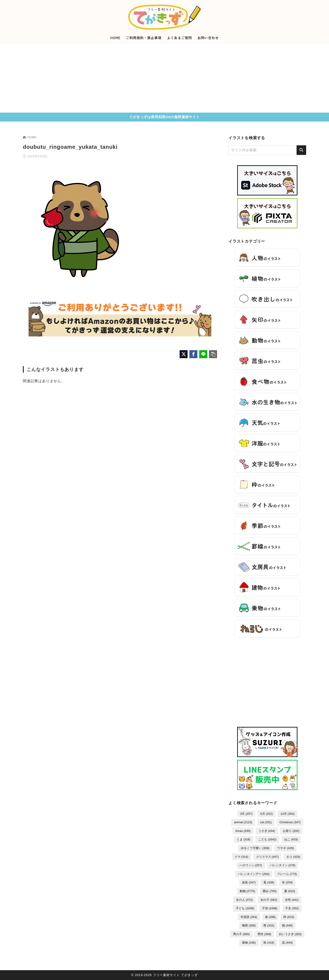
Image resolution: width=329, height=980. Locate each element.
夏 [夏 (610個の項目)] (290, 891)
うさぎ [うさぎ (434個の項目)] (267, 831)
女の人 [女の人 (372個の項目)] (244, 900)
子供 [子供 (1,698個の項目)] (270, 908)
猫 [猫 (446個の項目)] (287, 925)
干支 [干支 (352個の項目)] (292, 908)
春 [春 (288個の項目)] (270, 917)
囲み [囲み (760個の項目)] (270, 891)
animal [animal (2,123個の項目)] (243, 822)
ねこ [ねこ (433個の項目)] (291, 839)
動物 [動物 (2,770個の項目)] (247, 891)
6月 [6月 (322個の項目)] (266, 814)
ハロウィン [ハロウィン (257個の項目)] (251, 865)
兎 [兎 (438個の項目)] (269, 882)
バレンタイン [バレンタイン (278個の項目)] (283, 865)
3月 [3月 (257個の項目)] (246, 814)
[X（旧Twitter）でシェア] (184, 354)
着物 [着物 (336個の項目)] (249, 943)
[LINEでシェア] (203, 354)
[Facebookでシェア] (193, 354)
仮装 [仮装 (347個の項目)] (249, 882)
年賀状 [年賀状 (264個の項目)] (249, 917)
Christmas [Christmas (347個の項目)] (290, 822)
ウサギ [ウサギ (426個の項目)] (285, 848)
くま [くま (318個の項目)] (244, 839)
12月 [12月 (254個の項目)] (287, 814)
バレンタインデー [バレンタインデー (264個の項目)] (254, 874)
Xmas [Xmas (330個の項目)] (243, 831)
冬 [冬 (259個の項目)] (287, 882)
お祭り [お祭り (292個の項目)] (291, 831)
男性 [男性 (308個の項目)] (264, 934)
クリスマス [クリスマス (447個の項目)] (267, 857)
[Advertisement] (164, 78)
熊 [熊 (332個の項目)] (269, 925)
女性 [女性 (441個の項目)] (292, 900)
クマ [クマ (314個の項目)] (241, 857)
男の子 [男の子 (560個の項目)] (241, 934)
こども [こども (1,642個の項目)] (267, 839)
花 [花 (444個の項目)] (287, 943)
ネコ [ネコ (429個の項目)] (293, 857)
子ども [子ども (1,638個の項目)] (245, 908)
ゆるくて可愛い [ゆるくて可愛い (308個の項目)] (255, 848)
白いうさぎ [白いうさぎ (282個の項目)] (290, 934)
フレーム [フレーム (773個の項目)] (287, 874)
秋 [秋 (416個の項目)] (269, 943)
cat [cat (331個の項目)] (266, 822)
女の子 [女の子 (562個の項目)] (269, 900)
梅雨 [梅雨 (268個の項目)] (249, 925)
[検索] (301, 150)
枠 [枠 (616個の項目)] (289, 917)
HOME (30, 137)
